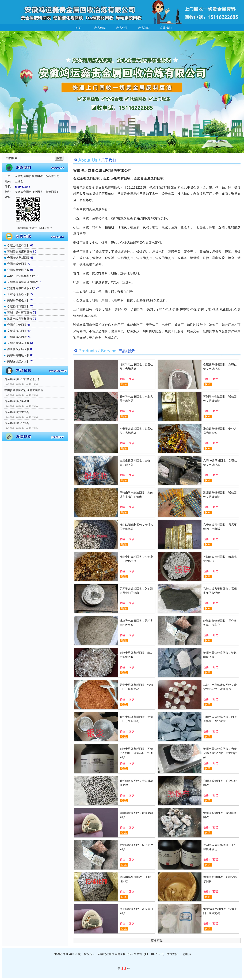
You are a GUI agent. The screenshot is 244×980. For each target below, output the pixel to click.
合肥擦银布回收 (17, 337)
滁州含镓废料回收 (18, 349)
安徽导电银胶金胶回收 (21, 288)
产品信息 (100, 28)
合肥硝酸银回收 (17, 264)
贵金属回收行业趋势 (17, 423)
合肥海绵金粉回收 (18, 294)
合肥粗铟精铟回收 (18, 306)
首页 (78, 28)
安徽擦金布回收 (17, 331)
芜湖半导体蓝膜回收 (20, 313)
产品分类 (122, 28)
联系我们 (166, 28)
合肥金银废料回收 (18, 245)
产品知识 (144, 28)
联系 (124, 384)
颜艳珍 (187, 954)
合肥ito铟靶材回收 (18, 258)
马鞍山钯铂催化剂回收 (21, 276)
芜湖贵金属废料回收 (20, 252)
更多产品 (157, 941)
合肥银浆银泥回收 (18, 270)
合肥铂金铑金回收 (18, 343)
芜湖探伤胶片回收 (18, 361)
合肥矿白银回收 (17, 325)
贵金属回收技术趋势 (17, 412)
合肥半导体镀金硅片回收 (22, 282)
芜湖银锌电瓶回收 (18, 355)
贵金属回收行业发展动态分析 (22, 379)
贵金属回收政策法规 (17, 401)
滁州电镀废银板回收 (20, 319)
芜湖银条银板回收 (18, 300)
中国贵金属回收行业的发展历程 (24, 390)
